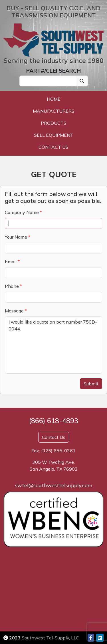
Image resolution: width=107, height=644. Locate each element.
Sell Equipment (54, 135)
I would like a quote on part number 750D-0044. (53, 345)
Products (54, 123)
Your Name (16, 237)
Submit (91, 384)
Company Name (22, 212)
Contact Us (53, 147)
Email (11, 261)
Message (14, 311)
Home (54, 99)
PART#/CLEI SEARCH (53, 71)
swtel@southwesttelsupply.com (54, 485)
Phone (12, 286)
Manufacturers (54, 111)
